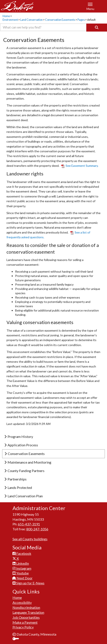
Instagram (22, 568)
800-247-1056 (37, 529)
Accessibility (22, 602)
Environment (10, 20)
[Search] (97, 28)
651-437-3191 (29, 524)
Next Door (23, 578)
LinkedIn (21, 563)
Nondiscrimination (26, 607)
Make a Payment (25, 622)
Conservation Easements (60, 20)
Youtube (21, 573)
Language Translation (28, 612)
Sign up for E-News (28, 583)
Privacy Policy (23, 627)
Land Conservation (31, 20)
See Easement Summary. (80, 166)
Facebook (22, 553)
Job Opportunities (26, 617)
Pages (81, 20)
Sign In (17, 639)
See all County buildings (30, 539)
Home (6, 16)
